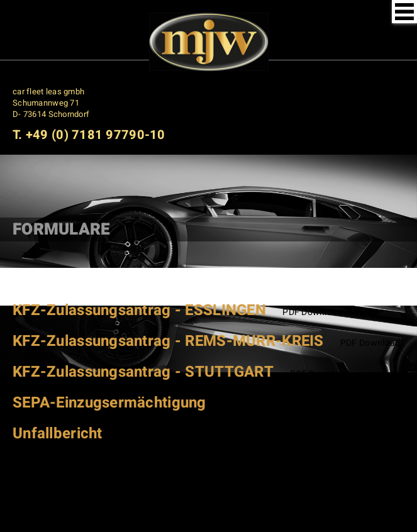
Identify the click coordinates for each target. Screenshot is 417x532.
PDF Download (312, 312)
